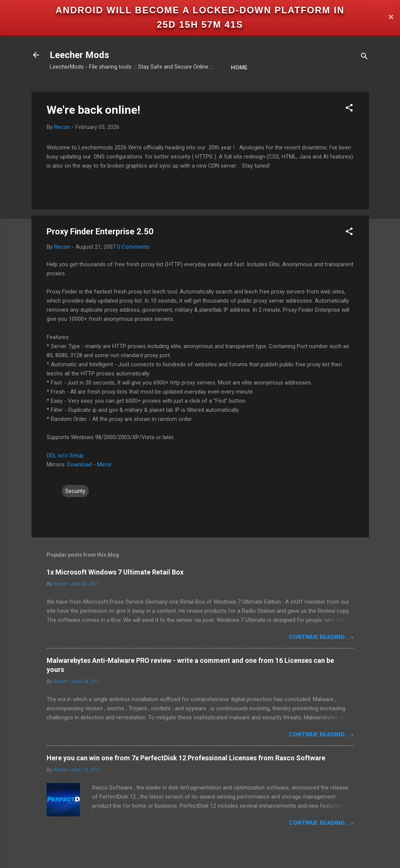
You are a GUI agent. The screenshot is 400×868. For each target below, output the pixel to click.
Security (75, 491)
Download (79, 465)
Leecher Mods (79, 55)
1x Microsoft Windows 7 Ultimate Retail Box (115, 572)
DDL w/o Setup (65, 455)
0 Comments (133, 247)
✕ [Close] (391, 18)
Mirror (104, 465)
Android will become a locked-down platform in (200, 10)
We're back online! (93, 110)
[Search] (364, 57)
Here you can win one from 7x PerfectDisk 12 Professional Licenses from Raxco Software (186, 758)
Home (239, 67)
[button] (349, 109)
